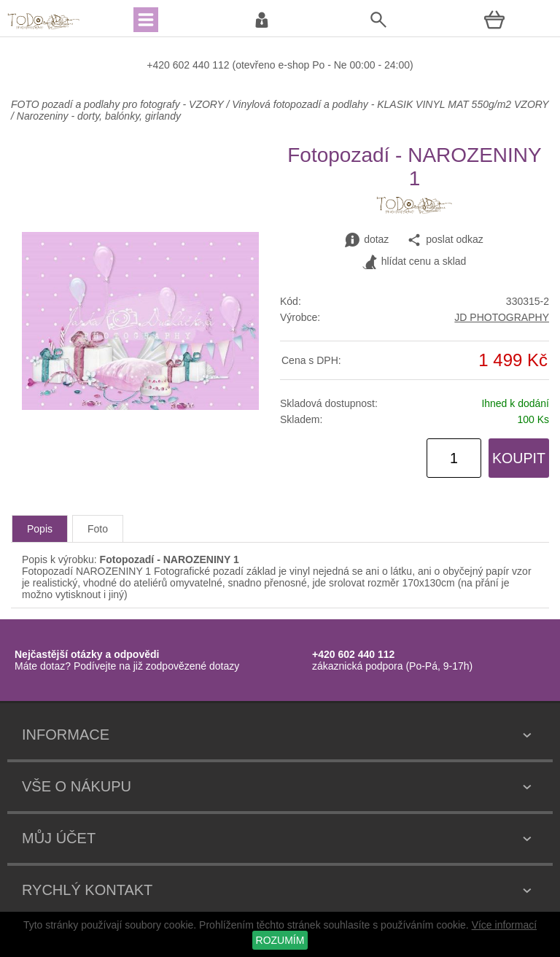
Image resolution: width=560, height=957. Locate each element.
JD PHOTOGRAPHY (502, 317)
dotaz (367, 240)
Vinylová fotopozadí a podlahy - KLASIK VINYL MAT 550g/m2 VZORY (390, 104)
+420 (159, 65)
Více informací (504, 925)
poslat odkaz (445, 240)
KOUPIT (519, 458)
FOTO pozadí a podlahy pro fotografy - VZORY (118, 104)
